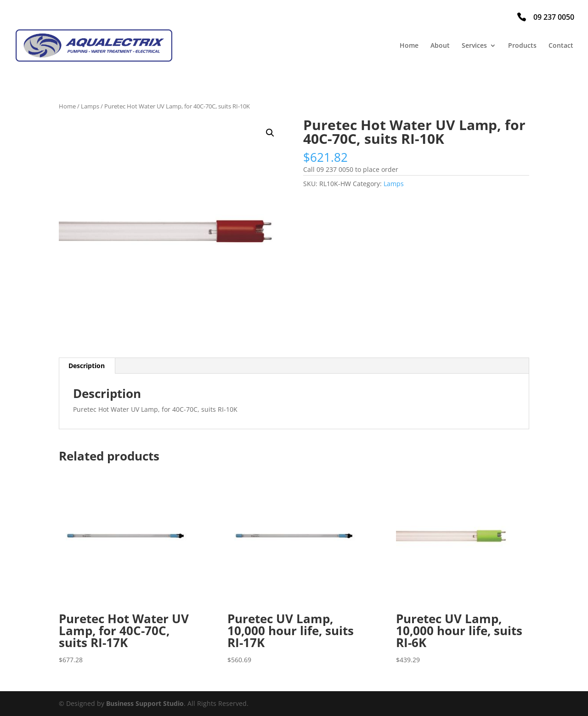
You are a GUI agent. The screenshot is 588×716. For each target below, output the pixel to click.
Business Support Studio (145, 703)
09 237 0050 (554, 17)
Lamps (90, 106)
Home (409, 46)
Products (522, 46)
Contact (561, 46)
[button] (270, 133)
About (440, 46)
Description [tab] (87, 366)
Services (474, 46)
